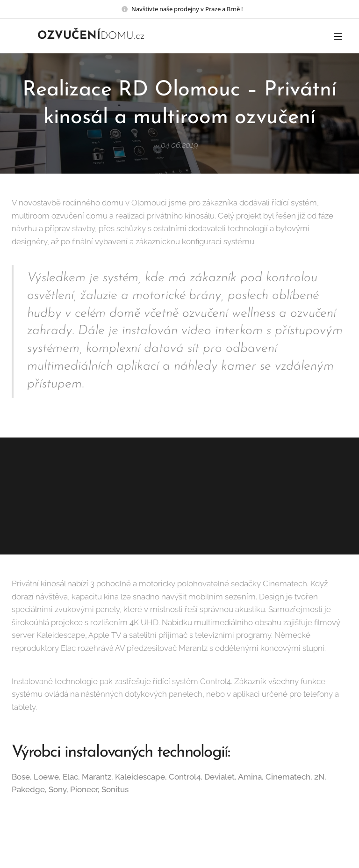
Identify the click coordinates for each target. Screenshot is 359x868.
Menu (338, 36)
